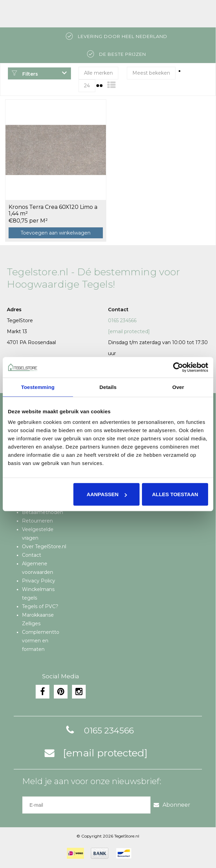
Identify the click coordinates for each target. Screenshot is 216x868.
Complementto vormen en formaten (41, 641)
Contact (32, 555)
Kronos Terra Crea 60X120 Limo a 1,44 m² (53, 210)
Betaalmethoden (43, 512)
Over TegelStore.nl (44, 546)
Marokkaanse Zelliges (38, 619)
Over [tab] (178, 387)
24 (87, 86)
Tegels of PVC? (40, 606)
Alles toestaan (175, 494)
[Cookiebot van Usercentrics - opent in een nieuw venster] (178, 367)
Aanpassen (107, 494)
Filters (25, 74)
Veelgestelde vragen (38, 534)
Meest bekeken (151, 73)
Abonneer (172, 805)
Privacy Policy (39, 581)
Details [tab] (108, 387)
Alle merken (98, 73)
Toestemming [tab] (38, 387)
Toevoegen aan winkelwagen (56, 233)
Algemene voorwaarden (38, 568)
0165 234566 (122, 320)
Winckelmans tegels (38, 594)
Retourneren (37, 521)
